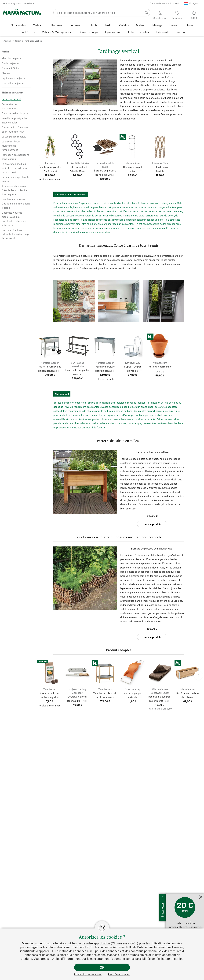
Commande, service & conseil (164, 3)
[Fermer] (201, 897)
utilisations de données (166, 943)
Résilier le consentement (88, 974)
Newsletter (29, 3)
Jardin (18, 41)
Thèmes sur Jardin (13, 92)
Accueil (7, 41)
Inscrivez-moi (173, 895)
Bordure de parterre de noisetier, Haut (152, 548)
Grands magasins (12, 3)
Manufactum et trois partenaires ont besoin (51, 943)
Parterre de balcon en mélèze (152, 452)
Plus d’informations (119, 974)
